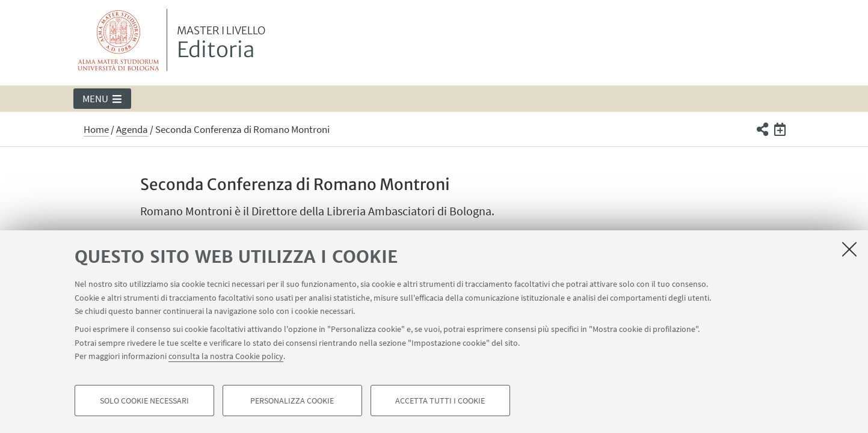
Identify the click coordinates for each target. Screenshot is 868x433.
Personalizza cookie (292, 401)
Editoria (221, 44)
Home (96, 129)
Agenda (132, 129)
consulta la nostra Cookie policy (226, 356)
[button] (103, 99)
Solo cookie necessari (144, 401)
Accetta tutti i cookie (440, 401)
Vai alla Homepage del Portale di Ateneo (119, 40)
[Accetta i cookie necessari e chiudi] (849, 249)
